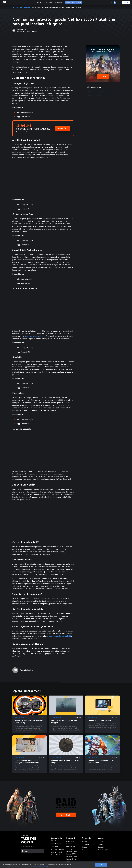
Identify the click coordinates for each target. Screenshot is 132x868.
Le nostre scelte (25, 7)
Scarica (103, 77)
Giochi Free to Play (57, 852)
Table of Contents (94, 87)
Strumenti (59, 2)
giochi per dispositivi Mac (34, 336)
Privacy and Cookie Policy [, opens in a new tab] (40, 866)
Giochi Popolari (56, 844)
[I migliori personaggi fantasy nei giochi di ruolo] (102, 754)
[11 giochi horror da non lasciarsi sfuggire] (66, 714)
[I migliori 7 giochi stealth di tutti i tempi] (66, 754)
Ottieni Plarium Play (74, 2)
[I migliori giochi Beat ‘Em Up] (102, 714)
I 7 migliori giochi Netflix (103, 91)
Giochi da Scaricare (57, 849)
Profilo (126, 2)
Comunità (48, 2)
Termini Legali (103, 850)
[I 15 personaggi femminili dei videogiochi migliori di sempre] (30, 754)
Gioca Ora (63, 128)
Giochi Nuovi (55, 847)
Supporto (85, 844)
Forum (84, 842)
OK (101, 865)
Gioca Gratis (66, 815)
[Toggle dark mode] (113, 3)
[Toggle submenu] (118, 91)
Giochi (39, 2)
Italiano (25, 851)
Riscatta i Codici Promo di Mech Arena (72, 859)
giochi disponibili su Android (60, 636)
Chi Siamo (101, 842)
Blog (17, 7)
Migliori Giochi (56, 855)
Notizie (85, 847)
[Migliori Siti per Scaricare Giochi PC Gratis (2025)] (30, 714)
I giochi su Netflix (103, 95)
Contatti (101, 847)
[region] (66, 865)
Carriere (101, 844)
